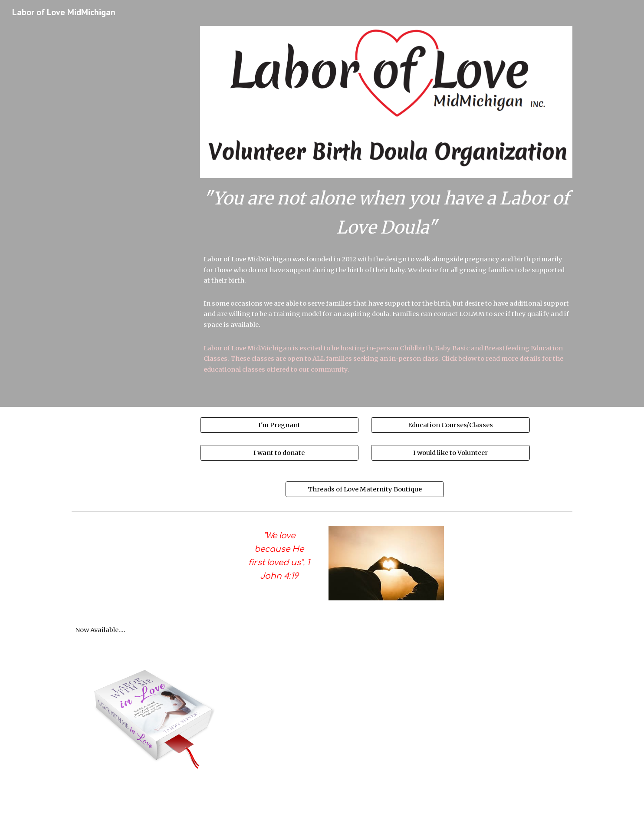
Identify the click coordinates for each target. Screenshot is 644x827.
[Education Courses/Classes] (450, 425)
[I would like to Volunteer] (450, 453)
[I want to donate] (279, 453)
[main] (386, 213)
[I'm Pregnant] (279, 425)
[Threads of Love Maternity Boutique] (365, 489)
